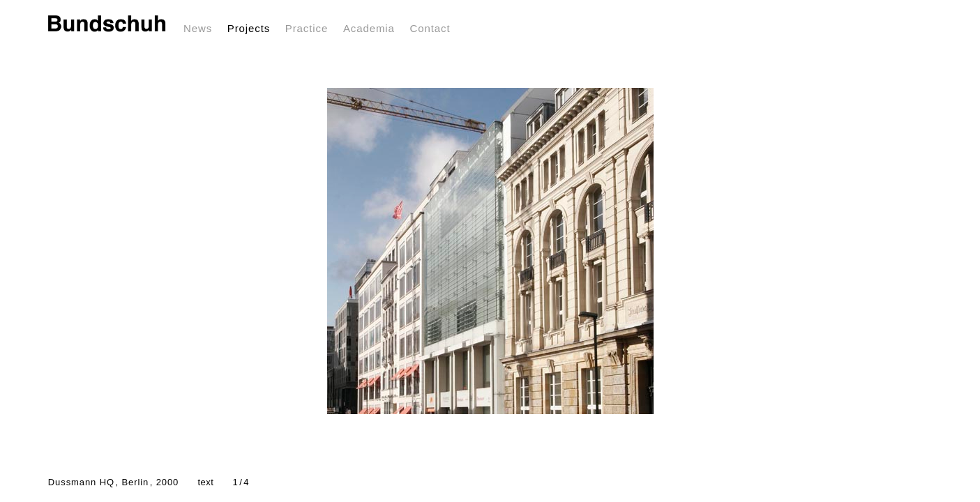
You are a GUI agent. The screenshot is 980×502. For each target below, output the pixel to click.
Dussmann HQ (113, 482)
